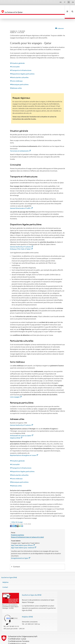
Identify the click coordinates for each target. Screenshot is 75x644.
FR (69, 2)
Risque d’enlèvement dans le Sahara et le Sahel (27, 529)
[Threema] (18, 518)
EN (73, 2)
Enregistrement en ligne (21, 550)
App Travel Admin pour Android (24, 540)
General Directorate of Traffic (21, 200)
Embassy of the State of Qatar (21, 241)
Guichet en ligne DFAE (9, 569)
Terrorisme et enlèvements (20, 143)
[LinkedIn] (16, 518)
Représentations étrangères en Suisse (24, 447)
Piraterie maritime (18, 527)
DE (61, 2)
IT (65, 2)
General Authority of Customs (21, 239)
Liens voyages (16, 389)
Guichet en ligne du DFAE (32, 587)
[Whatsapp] (20, 518)
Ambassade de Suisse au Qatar (22, 428)
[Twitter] (13, 518)
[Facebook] (11, 518)
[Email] (22, 518)
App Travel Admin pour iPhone (23, 537)
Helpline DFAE (16, 430)
